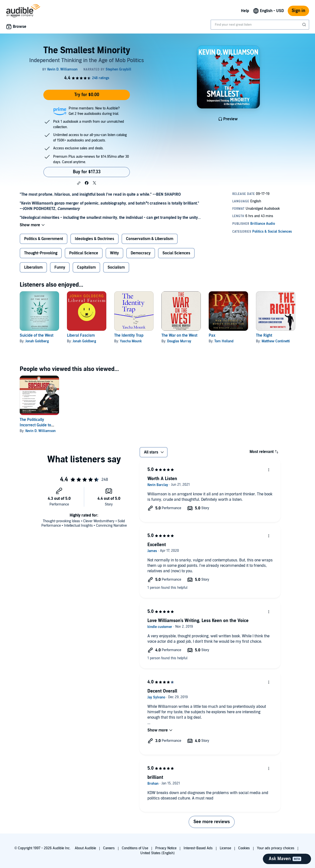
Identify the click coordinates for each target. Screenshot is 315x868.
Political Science (84, 253)
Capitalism (86, 267)
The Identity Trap (129, 335)
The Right (264, 335)
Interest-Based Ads (198, 848)
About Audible (85, 848)
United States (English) (157, 853)
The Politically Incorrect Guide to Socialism (35, 425)
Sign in (298, 11)
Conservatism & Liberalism (150, 239)
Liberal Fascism (81, 335)
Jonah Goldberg (37, 341)
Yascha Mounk (131, 341)
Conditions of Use (135, 848)
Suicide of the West (37, 335)
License (225, 848)
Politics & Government (44, 239)
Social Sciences (176, 253)
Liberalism (33, 267)
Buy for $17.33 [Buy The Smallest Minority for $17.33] (87, 172)
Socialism (116, 267)
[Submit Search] (305, 25)
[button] (79, 183)
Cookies (244, 848)
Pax (212, 335)
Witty (114, 253)
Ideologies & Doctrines (94, 239)
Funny (60, 267)
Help (245, 11)
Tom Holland (224, 341)
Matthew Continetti (276, 341)
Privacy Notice (166, 848)
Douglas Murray (179, 341)
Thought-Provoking (41, 253)
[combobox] (260, 25)
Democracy (141, 253)
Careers (109, 848)
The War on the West (179, 335)
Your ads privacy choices (276, 848)
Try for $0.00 (87, 95)
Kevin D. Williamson (40, 431)
